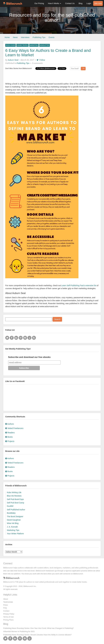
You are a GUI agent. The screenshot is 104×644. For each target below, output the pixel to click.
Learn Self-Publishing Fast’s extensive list (79, 285)
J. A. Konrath (12, 527)
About (6, 599)
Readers (10, 433)
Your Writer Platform (15, 534)
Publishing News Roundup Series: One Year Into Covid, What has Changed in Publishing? (38, 628)
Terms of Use (8, 617)
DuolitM (10, 506)
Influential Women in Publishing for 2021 (19, 631)
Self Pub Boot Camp (16, 503)
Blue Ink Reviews (14, 496)
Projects (10, 441)
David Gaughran (14, 520)
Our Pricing (39, 3)
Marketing (34, 45)
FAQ (5, 608)
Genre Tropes (22, 45)
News (15, 37)
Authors (10, 424)
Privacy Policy (9, 614)
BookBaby (11, 513)
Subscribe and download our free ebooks (29, 357)
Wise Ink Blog (13, 523)
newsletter (45, 45)
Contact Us (70, 3)
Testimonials (8, 602)
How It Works (55, 3)
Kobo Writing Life (14, 492)
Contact (6, 611)
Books (9, 437)
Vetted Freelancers (14, 428)
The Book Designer (15, 516)
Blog (80, 3)
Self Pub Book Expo (15, 499)
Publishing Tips (39, 37)
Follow (41, 60)
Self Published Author (16, 510)
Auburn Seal (13, 60)
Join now (98, 3)
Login (89, 3)
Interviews (25, 37)
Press (5, 605)
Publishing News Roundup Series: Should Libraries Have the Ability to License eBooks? (37, 635)
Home (7, 37)
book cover (10, 45)
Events (52, 37)
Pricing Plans (8, 620)
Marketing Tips (13, 530)
